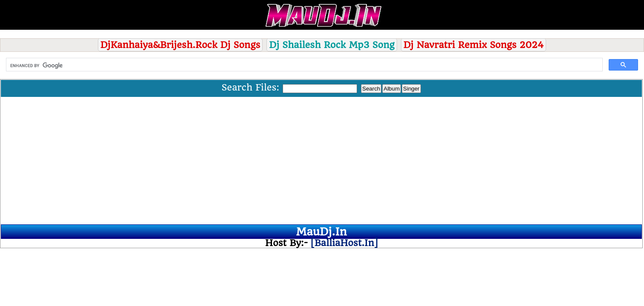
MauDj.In (321, 232)
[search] (303, 65)
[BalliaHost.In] (343, 243)
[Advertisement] (321, 161)
